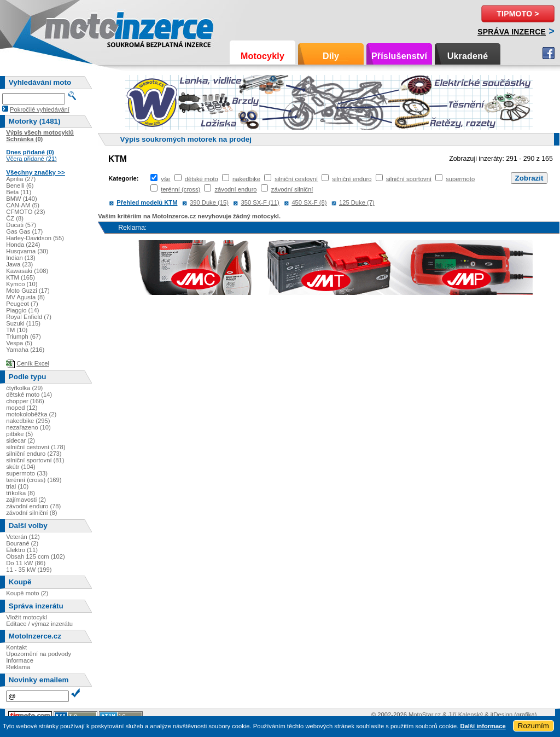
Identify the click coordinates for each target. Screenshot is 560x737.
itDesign (501, 715)
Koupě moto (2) (27, 593)
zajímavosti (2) (26, 500)
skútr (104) (21, 467)
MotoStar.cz (425, 715)
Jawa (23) (19, 264)
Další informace (483, 726)
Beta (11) (19, 192)
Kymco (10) (22, 284)
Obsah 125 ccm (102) (36, 556)
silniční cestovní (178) (36, 447)
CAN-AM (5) (23, 205)
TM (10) (17, 330)
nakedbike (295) (28, 421)
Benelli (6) (20, 185)
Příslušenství (399, 56)
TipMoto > (518, 14)
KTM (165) (21, 277)
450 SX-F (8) (309, 202)
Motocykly (262, 56)
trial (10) (17, 486)
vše (165, 179)
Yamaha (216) (25, 350)
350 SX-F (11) (260, 202)
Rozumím (533, 726)
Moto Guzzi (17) (28, 291)
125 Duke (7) (357, 202)
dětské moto (202, 179)
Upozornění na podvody (39, 654)
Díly (331, 56)
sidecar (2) (21, 440)
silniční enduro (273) (34, 454)
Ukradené (468, 56)
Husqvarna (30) (27, 251)
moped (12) (22, 408)
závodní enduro (235, 189)
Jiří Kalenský (466, 715)
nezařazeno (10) (28, 427)
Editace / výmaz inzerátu (39, 624)
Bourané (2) (22, 543)
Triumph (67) (24, 336)
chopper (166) (25, 401)
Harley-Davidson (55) (35, 238)
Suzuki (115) (23, 323)
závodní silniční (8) (31, 513)
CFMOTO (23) (25, 212)
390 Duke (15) (209, 202)
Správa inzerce (512, 32)
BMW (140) (22, 199)
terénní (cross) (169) (34, 480)
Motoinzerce (68, 27)
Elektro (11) (22, 550)
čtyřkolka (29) (24, 388)
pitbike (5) (19, 434)
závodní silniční (292, 189)
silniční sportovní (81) (35, 460)
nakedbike (246, 179)
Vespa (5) (19, 343)
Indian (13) (21, 258)
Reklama (18, 667)
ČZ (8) (15, 218)
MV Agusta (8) (25, 297)
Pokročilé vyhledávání (40, 109)
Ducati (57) (21, 225)
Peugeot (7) (22, 304)
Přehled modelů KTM (147, 202)
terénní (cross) (180, 189)
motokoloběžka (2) (31, 414)
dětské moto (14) (29, 394)
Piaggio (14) (22, 310)
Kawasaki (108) (27, 271)
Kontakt (16, 647)
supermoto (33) (27, 473)
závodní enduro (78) (33, 506)
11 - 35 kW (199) (29, 570)
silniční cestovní (296, 179)
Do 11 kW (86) (26, 563)
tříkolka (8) (21, 493)
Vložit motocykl (27, 617)
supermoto (460, 179)
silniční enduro (352, 179)
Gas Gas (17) (24, 231)
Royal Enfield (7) (29, 317)
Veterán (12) (23, 537)
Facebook (549, 53)
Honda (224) (23, 245)
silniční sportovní (409, 179)
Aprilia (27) (21, 179)
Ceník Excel (33, 363)
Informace (20, 660)
